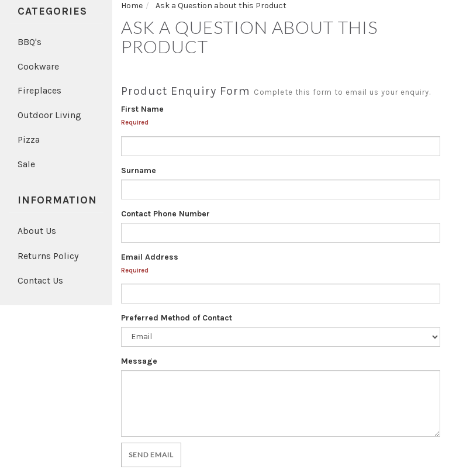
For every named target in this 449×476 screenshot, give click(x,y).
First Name (142, 109)
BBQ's (30, 42)
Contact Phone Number (165, 214)
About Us (37, 231)
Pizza (29, 139)
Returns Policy (48, 256)
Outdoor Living (49, 115)
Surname (139, 170)
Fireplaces (39, 90)
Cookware (38, 66)
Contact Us (40, 280)
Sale (26, 164)
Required (135, 123)
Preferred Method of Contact (177, 318)
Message (139, 361)
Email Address (150, 257)
